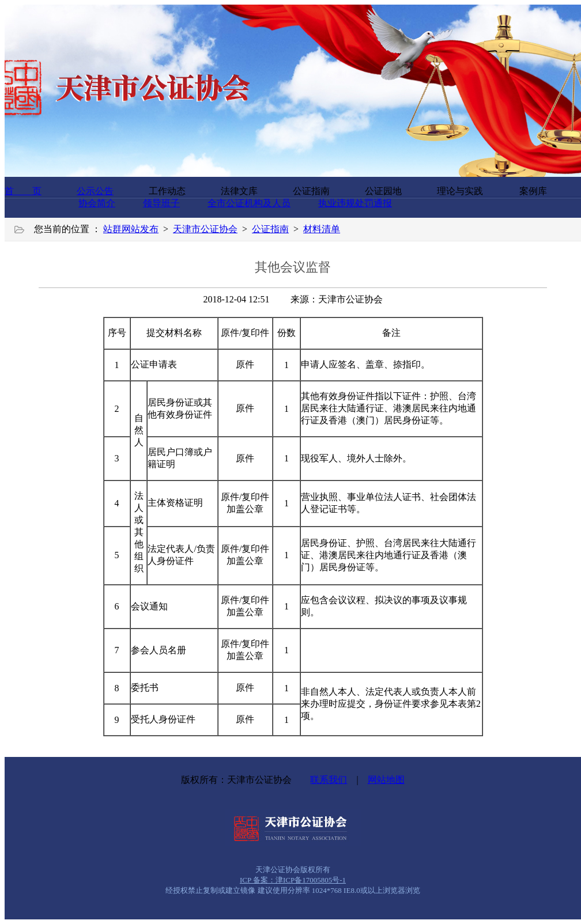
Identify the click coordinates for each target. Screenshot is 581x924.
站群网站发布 (131, 229)
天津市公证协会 (205, 229)
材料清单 (322, 229)
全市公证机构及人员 (249, 203)
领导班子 (161, 203)
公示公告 (95, 191)
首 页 (23, 191)
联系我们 (329, 780)
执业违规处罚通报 (355, 203)
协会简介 (97, 203)
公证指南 (270, 229)
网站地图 (386, 780)
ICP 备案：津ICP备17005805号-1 (293, 880)
